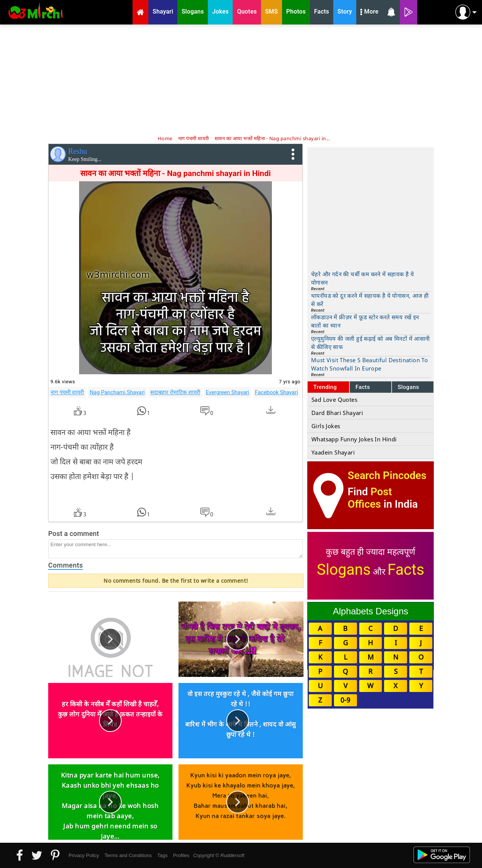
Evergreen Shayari (228, 392)
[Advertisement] (241, 79)
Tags (162, 855)
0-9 (345, 700)
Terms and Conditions (128, 855)
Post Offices (370, 498)
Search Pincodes (387, 475)
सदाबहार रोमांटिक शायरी (175, 392)
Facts (363, 387)
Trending (325, 387)
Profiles (181, 855)
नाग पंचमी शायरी (67, 392)
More (369, 12)
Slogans (408, 387)
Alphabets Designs (371, 611)
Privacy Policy (84, 855)
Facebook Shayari (276, 392)
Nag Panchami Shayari (117, 392)
